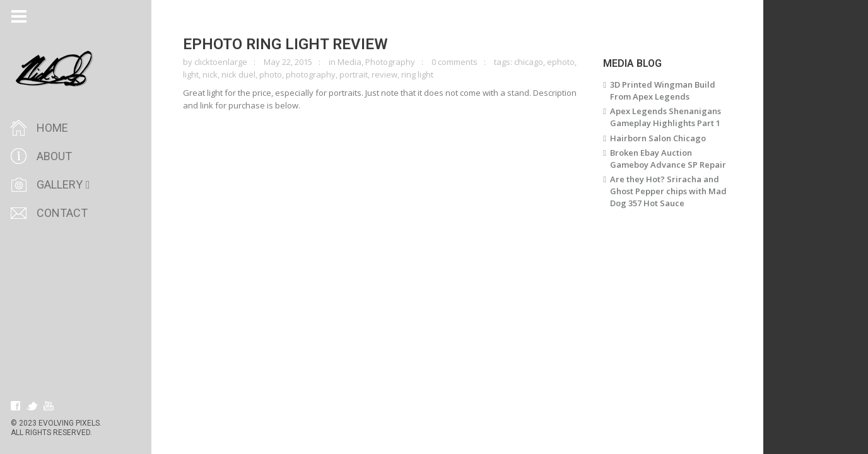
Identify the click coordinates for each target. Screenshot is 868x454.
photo (271, 74)
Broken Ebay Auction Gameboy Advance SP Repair (668, 159)
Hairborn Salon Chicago (658, 138)
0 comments (455, 62)
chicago (529, 62)
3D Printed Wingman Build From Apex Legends (663, 90)
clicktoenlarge (221, 62)
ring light (417, 74)
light (191, 74)
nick (210, 74)
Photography (390, 62)
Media (349, 62)
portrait (354, 74)
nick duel (238, 74)
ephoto (561, 62)
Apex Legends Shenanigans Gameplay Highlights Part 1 (666, 117)
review (384, 74)
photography (311, 74)
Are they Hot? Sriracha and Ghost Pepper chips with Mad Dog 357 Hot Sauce (668, 191)
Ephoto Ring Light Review (285, 44)
